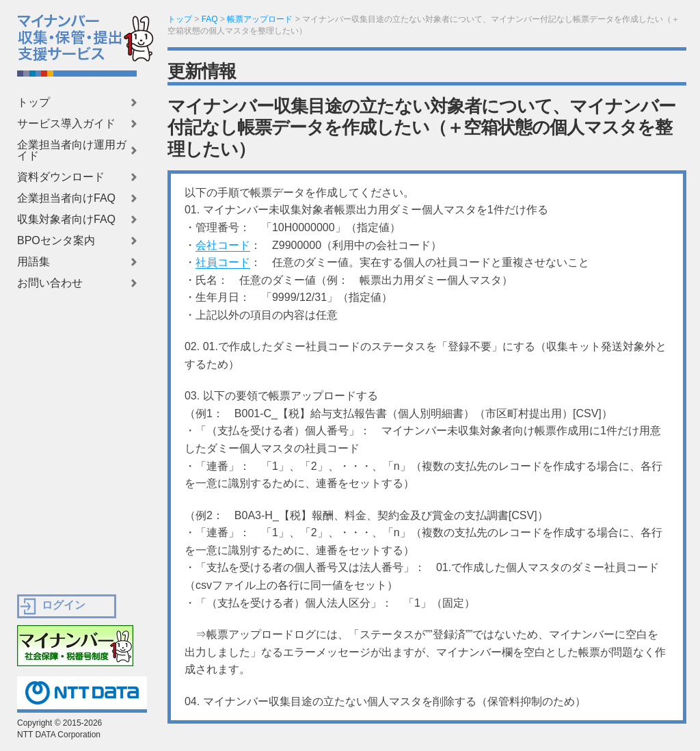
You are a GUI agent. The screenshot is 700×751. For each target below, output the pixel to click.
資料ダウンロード (61, 177)
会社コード (223, 245)
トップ (33, 103)
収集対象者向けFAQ (66, 220)
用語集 (33, 262)
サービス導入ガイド (66, 124)
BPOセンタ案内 (56, 241)
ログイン (64, 605)
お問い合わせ (50, 283)
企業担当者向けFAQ (66, 198)
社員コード (223, 262)
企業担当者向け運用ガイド (72, 150)
